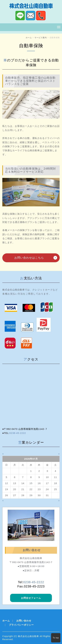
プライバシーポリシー (21, 625)
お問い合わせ (24, 621)
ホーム (29, 38)
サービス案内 (41, 38)
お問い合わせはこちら (29, 258)
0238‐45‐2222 (34, 582)
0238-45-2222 (18, 433)
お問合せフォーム (31, 598)
